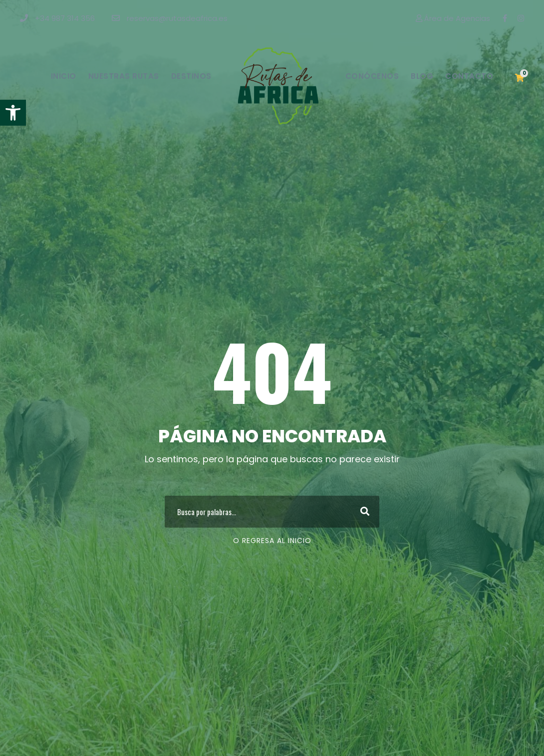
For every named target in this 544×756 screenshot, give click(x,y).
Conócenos (372, 76)
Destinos (191, 76)
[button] (13, 113)
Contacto (469, 76)
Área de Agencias (453, 18)
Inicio (64, 76)
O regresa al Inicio (272, 541)
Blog (422, 76)
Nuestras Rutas (124, 76)
